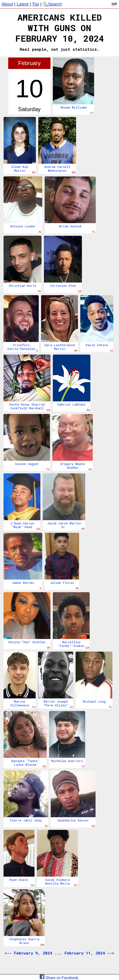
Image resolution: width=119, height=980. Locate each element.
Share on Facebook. (59, 978)
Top (35, 4)
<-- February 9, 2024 (28, 953)
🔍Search (52, 4)
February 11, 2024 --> (89, 953)
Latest (23, 4)
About (7, 4)
